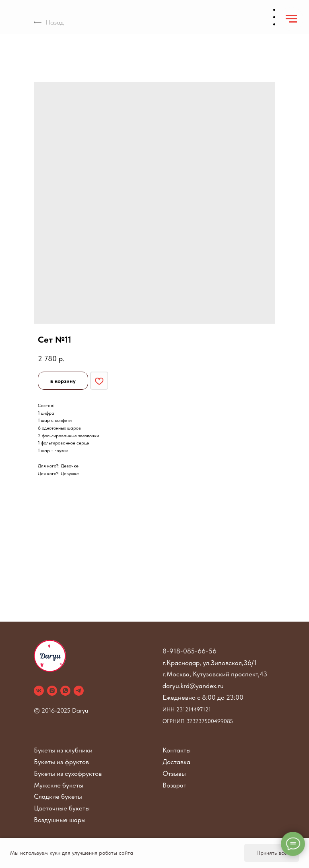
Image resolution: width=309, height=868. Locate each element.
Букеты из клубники (63, 750)
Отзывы (174, 773)
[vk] (39, 691)
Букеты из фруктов (61, 762)
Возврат (174, 785)
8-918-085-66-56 (190, 651)
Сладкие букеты (58, 796)
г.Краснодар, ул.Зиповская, (203, 663)
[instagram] (52, 691)
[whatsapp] (65, 691)
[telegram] (79, 691)
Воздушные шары (60, 820)
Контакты (177, 750)
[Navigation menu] (291, 19)
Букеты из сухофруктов (68, 773)
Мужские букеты (59, 785)
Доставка (176, 762)
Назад (49, 22)
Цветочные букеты (62, 808)
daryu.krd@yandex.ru (193, 686)
